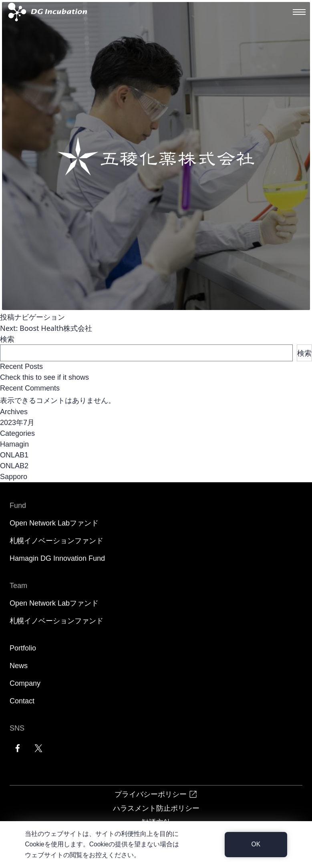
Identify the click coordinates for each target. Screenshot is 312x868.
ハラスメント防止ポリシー (156, 808)
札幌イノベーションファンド (56, 541)
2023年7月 (17, 423)
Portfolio (23, 648)
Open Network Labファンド (54, 523)
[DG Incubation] (46, 12)
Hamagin (14, 444)
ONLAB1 (14, 455)
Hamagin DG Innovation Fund (57, 558)
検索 (7, 339)
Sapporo (14, 477)
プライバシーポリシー (156, 794)
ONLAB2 (14, 466)
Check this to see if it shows (44, 377)
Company (25, 683)
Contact (22, 701)
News (19, 666)
